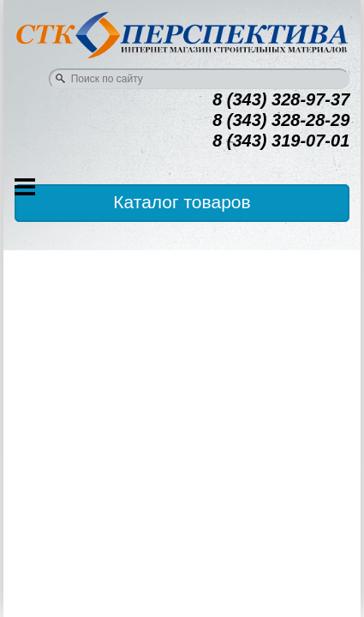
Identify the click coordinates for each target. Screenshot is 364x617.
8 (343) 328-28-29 (281, 120)
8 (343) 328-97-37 (281, 99)
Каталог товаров (182, 202)
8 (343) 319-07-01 (281, 141)
